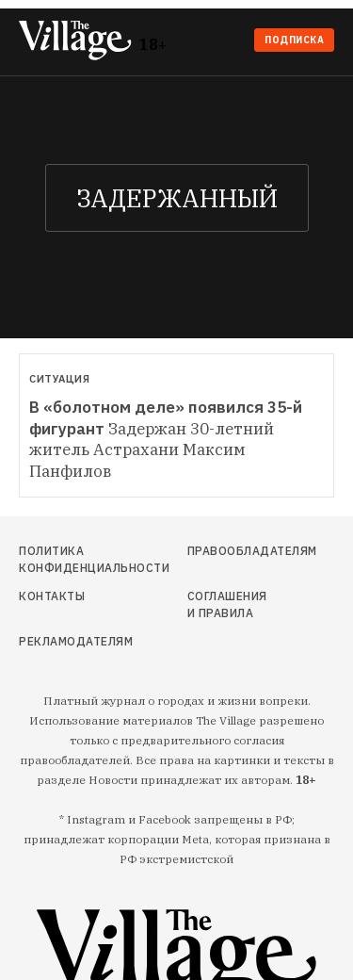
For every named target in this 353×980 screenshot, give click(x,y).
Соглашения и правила (227, 604)
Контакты (52, 596)
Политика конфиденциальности (65, 559)
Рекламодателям (65, 641)
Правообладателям (229, 551)
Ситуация (59, 379)
